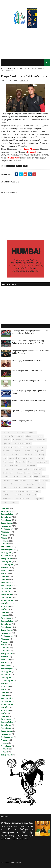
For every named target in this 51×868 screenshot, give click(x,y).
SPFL (28, 69)
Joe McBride (7, 495)
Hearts (39, 436)
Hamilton (30, 447)
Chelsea (6, 455)
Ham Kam (6, 480)
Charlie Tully (40, 488)
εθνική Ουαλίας (39, 469)
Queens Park (28, 455)
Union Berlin (26, 477)
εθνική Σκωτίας (8, 436)
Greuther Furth (8, 473)
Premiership (12, 69)
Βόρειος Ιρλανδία (41, 477)
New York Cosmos (23, 473)
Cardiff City (40, 455)
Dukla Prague (27, 458)
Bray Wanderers (29, 466)
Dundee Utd (40, 440)
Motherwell (17, 440)
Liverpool (27, 451)
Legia (5, 466)
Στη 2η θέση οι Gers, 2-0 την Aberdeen (27, 371)
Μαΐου (4, 538)
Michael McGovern (23, 499)
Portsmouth (20, 462)
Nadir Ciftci (7, 488)
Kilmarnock (29, 440)
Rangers (21, 69)
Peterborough (8, 462)
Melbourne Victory (20, 480)
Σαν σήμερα (7, 433)
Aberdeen (30, 436)
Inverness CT (41, 447)
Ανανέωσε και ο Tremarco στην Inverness (29, 401)
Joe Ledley (36, 491)
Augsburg (37, 473)
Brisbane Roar (16, 484)
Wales (5, 502)
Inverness (6, 451)
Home (3, 69)
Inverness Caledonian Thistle (13, 447)
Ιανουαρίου (6, 526)
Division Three (8, 491)
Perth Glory (34, 480)
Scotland (32, 433)
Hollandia (41, 484)
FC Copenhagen (8, 469)
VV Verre (17, 488)
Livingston (17, 451)
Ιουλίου (4, 508)
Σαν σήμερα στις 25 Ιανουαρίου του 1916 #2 (30, 381)
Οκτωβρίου (6, 517)
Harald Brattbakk (22, 491)
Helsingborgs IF (41, 462)
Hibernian (6, 440)
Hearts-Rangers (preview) (22, 421)
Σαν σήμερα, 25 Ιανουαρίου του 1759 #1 (28, 361)
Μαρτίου (5, 532)
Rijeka (30, 462)
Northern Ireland (23, 469)
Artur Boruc (28, 488)
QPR (4, 458)
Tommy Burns (38, 499)
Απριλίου (5, 535)
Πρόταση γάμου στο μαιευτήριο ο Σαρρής (29, 411)
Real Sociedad (15, 466)
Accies (5, 484)
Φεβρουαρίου (7, 529)
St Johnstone (7, 444)
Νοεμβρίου (6, 520)
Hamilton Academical (23, 444)
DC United (6, 477)
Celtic (17, 433)
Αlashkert (14, 502)
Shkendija (45, 480)
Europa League (39, 451)
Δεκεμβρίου (6, 523)
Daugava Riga (29, 484)
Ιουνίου (4, 541)
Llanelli (16, 477)
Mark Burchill (31, 495)
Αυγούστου (6, 511)
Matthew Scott (8, 499)
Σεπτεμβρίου (7, 514)
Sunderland (16, 455)
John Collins (19, 495)
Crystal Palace (14, 458)
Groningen (39, 458)
